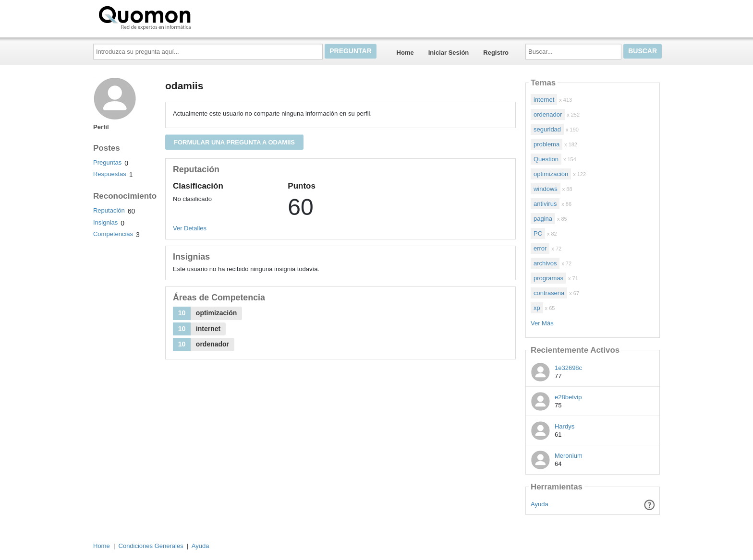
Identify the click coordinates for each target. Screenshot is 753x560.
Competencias (113, 234)
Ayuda (540, 504)
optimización (551, 174)
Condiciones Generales (151, 546)
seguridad (547, 129)
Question (546, 159)
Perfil (101, 127)
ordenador (548, 114)
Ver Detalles (190, 228)
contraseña (549, 293)
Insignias (105, 222)
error (540, 248)
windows (546, 189)
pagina (543, 219)
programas (548, 278)
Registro (496, 53)
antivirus (545, 204)
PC (538, 233)
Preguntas (107, 162)
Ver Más (542, 323)
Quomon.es (175, 17)
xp (537, 308)
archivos (545, 263)
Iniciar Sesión (449, 53)
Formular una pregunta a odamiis (234, 142)
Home (405, 53)
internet (544, 100)
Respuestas (110, 174)
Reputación (109, 210)
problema (547, 144)
